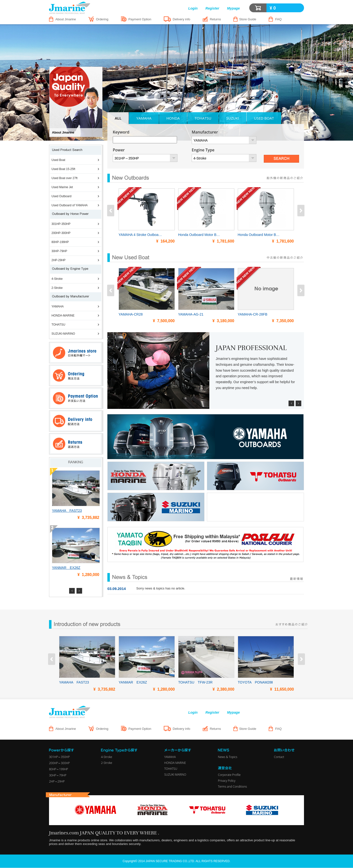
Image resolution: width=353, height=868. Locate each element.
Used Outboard (61, 196)
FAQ (278, 19)
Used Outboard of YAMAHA (70, 205)
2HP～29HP (57, 781)
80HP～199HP (59, 769)
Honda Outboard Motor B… (199, 235)
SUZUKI (233, 118)
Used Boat (58, 160)
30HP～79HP (58, 775)
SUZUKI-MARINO (63, 334)
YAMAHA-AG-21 (191, 314)
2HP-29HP (58, 260)
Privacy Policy (227, 781)
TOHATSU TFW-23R (195, 682)
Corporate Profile (229, 775)
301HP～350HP (59, 757)
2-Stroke (57, 288)
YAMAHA (58, 306)
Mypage (233, 8)
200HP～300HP (59, 763)
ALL (118, 118)
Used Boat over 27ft (64, 178)
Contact (279, 757)
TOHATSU (58, 325)
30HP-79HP (59, 251)
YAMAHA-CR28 (131, 314)
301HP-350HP (61, 224)
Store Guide (248, 19)
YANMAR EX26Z (66, 568)
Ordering (102, 19)
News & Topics (228, 757)
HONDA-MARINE (63, 316)
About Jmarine (66, 19)
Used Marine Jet (62, 187)
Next (79, 591)
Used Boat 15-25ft (63, 169)
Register (212, 8)
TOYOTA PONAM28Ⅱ (255, 682)
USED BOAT (264, 118)
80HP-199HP (60, 242)
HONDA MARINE (175, 763)
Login (193, 8)
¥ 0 (273, 8)
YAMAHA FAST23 (67, 511)
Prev (72, 591)
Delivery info (182, 19)
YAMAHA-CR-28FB (253, 314)
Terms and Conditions (232, 787)
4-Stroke (57, 279)
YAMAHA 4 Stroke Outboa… (140, 235)
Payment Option (140, 19)
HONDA (173, 118)
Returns (215, 19)
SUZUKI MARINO (175, 775)
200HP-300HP (61, 233)
